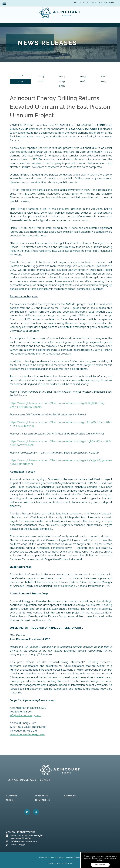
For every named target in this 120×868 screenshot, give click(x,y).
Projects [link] (70, 796)
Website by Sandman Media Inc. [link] (60, 863)
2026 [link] (20, 76)
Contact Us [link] (42, 800)
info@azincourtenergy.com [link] (26, 715)
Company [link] (12, 796)
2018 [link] (83, 81)
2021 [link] (20, 81)
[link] (60, 13)
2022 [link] (104, 76)
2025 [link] (41, 76)
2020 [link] (41, 81)
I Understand (100, 865)
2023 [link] (83, 76)
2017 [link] (104, 81)
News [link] (9, 800)
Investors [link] (41, 796)
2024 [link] (62, 76)
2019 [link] (62, 81)
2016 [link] (62, 86)
